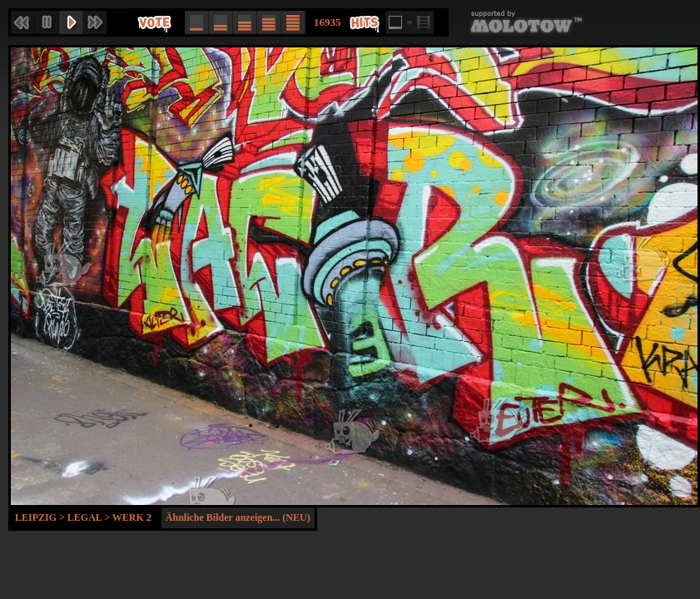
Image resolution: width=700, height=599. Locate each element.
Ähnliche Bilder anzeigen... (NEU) (238, 517)
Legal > (90, 517)
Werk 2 (132, 517)
